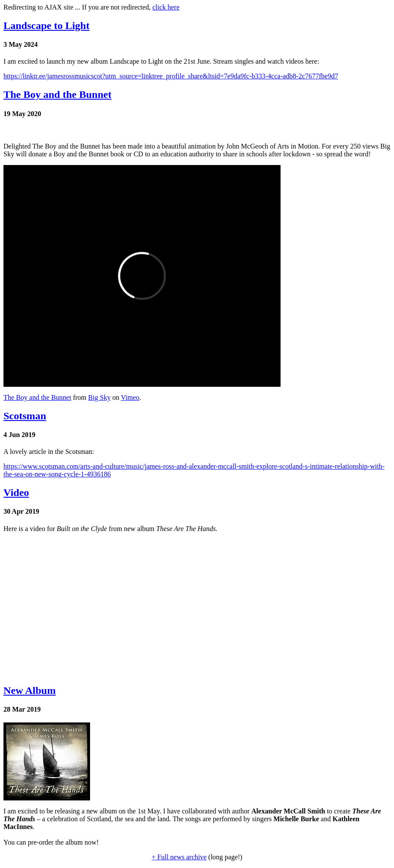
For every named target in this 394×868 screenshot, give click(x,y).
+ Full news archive (179, 857)
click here (166, 7)
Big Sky (100, 397)
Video (16, 492)
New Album (30, 690)
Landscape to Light (47, 26)
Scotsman (25, 416)
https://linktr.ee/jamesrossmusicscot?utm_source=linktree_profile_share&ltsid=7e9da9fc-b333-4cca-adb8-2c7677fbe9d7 (171, 76)
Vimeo (130, 397)
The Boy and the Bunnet (57, 94)
